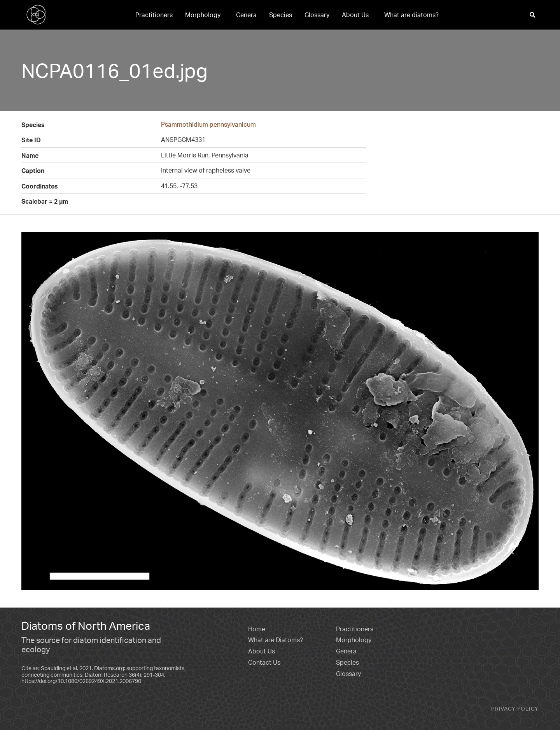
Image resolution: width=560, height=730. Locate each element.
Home (257, 629)
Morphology (203, 15)
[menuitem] (154, 15)
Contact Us (264, 662)
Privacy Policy (515, 708)
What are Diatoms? (276, 640)
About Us (355, 15)
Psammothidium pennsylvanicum (208, 124)
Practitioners (154, 15)
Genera (246, 15)
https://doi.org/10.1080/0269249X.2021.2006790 (81, 681)
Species (281, 15)
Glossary (317, 15)
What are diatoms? (411, 15)
